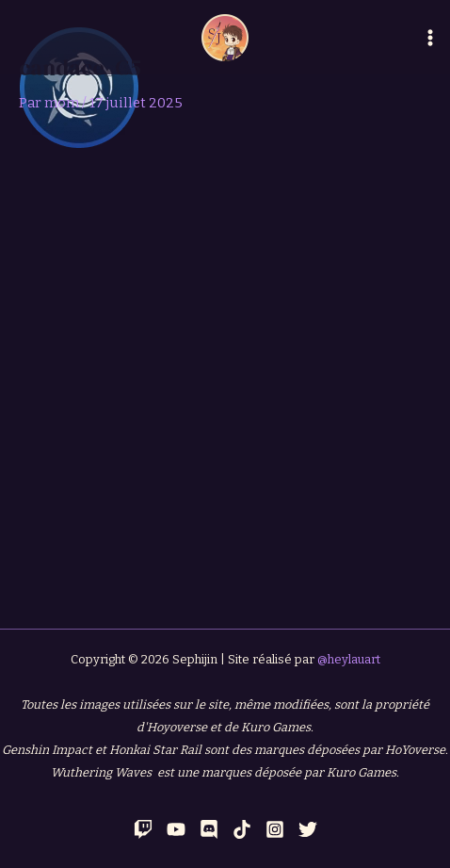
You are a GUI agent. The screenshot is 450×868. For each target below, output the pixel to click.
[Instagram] (275, 829)
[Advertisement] (225, 383)
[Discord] (209, 829)
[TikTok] (242, 829)
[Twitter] (308, 829)
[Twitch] (143, 829)
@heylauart (349, 659)
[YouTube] (176, 829)
